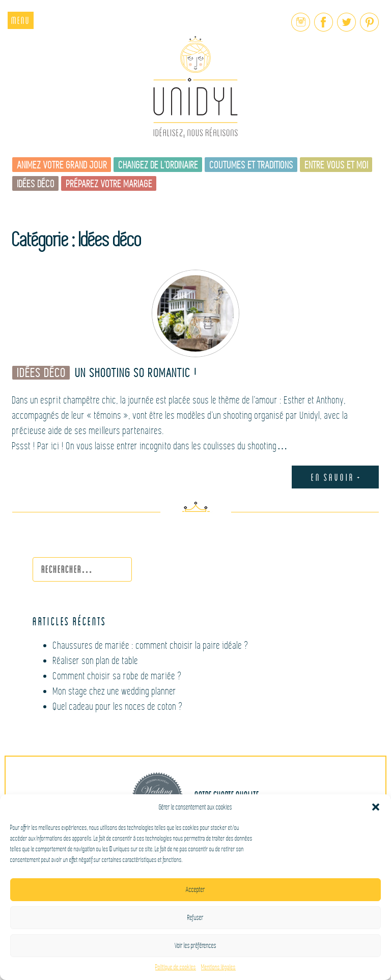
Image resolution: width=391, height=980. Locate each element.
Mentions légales (218, 967)
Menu (21, 20)
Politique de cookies (176, 967)
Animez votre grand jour (62, 165)
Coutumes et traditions (252, 165)
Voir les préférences (195, 946)
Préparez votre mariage (109, 184)
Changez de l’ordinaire (159, 165)
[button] (376, 807)
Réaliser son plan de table (96, 661)
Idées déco (36, 184)
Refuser (195, 918)
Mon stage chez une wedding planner (115, 691)
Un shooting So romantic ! (136, 373)
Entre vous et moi (337, 165)
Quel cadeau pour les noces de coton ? (118, 707)
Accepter (195, 890)
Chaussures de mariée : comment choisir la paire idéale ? (151, 645)
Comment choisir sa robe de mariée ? (118, 676)
